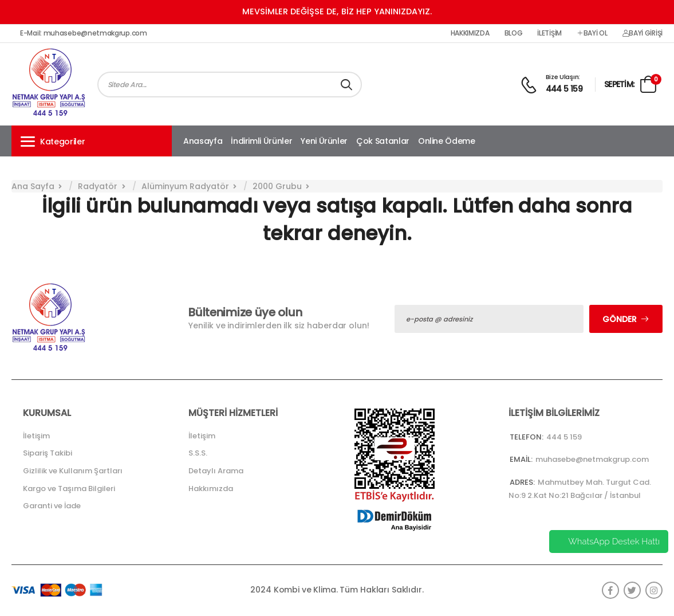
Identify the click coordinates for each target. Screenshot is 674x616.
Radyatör (98, 186)
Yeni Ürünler (324, 141)
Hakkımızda (470, 33)
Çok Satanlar (383, 141)
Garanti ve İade (52, 506)
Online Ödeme (447, 141)
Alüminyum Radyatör (185, 186)
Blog (514, 33)
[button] (92, 141)
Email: (521, 459)
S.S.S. (198, 453)
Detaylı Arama (216, 471)
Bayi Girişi (643, 33)
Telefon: (527, 437)
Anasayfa (203, 141)
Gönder (620, 319)
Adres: (522, 482)
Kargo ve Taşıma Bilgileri (69, 489)
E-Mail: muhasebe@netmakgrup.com (84, 33)
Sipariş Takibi (48, 453)
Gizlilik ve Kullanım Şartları (73, 471)
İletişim (549, 33)
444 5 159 (564, 89)
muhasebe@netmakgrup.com (592, 459)
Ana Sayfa (33, 186)
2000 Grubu (277, 186)
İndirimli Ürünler (261, 141)
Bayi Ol (592, 33)
